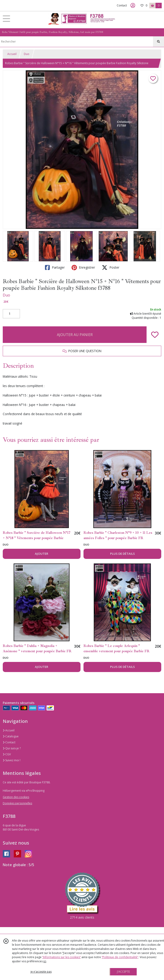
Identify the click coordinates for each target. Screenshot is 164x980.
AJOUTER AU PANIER (75, 335)
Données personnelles (17, 803)
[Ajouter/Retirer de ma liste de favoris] (155, 335)
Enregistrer (83, 267)
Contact (122, 5)
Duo (27, 54)
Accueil (12, 54)
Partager (55, 267)
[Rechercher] (158, 42)
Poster (111, 267)
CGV (7, 754)
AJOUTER (42, 554)
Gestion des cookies (16, 797)
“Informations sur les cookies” (61, 957)
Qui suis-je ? (12, 748)
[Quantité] (11, 314)
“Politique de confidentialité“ (120, 957)
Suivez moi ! (12, 760)
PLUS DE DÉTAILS (122, 554)
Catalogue (11, 736)
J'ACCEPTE (123, 972)
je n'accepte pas (41, 972)
